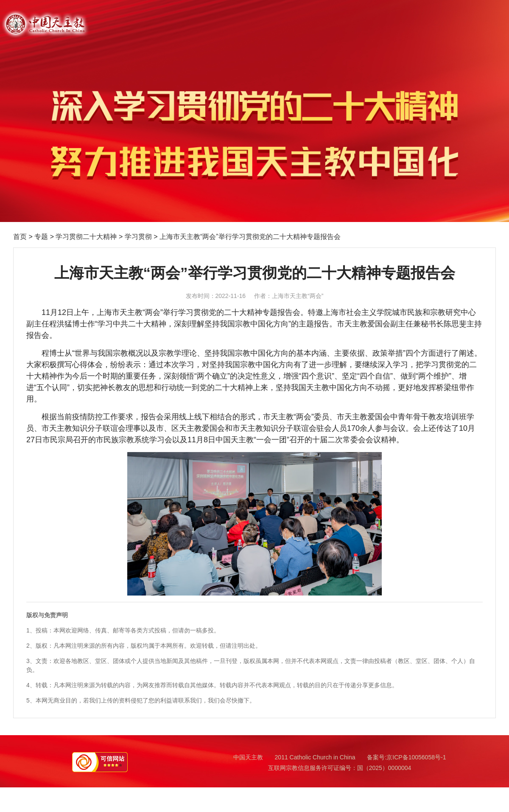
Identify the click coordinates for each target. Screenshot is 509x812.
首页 (20, 237)
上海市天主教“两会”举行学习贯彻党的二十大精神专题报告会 (250, 237)
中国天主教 (248, 757)
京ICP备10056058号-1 (416, 757)
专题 (41, 237)
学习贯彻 (138, 237)
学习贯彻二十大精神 (86, 237)
